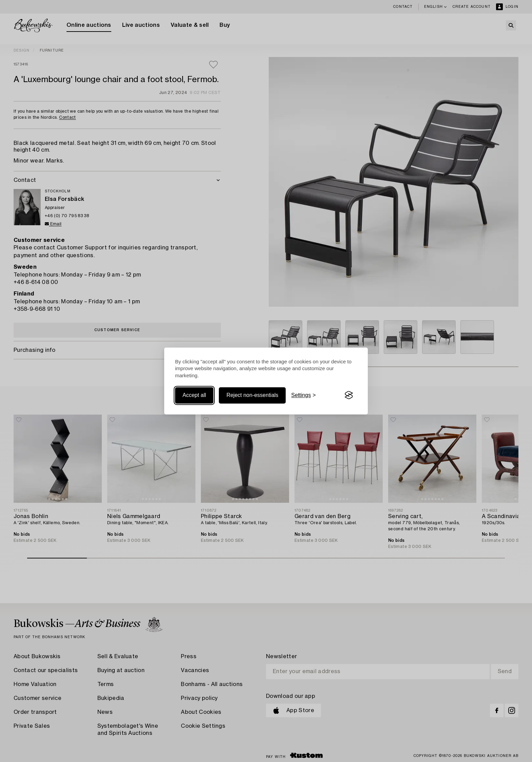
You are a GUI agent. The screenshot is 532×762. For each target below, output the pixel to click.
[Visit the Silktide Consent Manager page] (349, 395)
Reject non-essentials (252, 395)
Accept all (194, 395)
